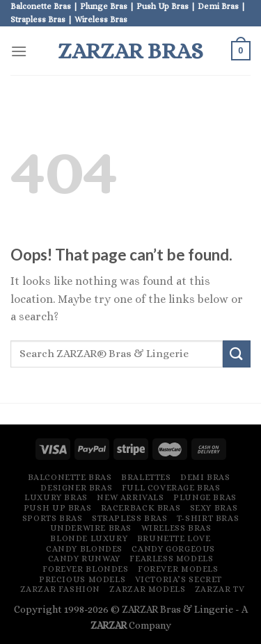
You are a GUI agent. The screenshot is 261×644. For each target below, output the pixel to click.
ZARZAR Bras (130, 51)
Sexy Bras (214, 508)
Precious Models (82, 579)
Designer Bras (76, 488)
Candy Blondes (84, 549)
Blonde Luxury (89, 538)
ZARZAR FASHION (61, 589)
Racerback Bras (141, 508)
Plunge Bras (205, 497)
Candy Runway (84, 559)
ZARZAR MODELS (147, 589)
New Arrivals (130, 497)
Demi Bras (205, 477)
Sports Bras (53, 518)
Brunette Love (174, 538)
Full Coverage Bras (171, 488)
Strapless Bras (130, 518)
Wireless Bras (176, 528)
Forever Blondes (85, 569)
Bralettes (146, 477)
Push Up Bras (57, 508)
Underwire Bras (91, 528)
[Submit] (237, 354)
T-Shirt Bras (208, 518)
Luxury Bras (56, 497)
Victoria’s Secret (179, 579)
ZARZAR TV (220, 589)
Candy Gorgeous (173, 549)
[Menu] (19, 51)
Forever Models (178, 569)
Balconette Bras (70, 477)
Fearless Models (171, 559)
